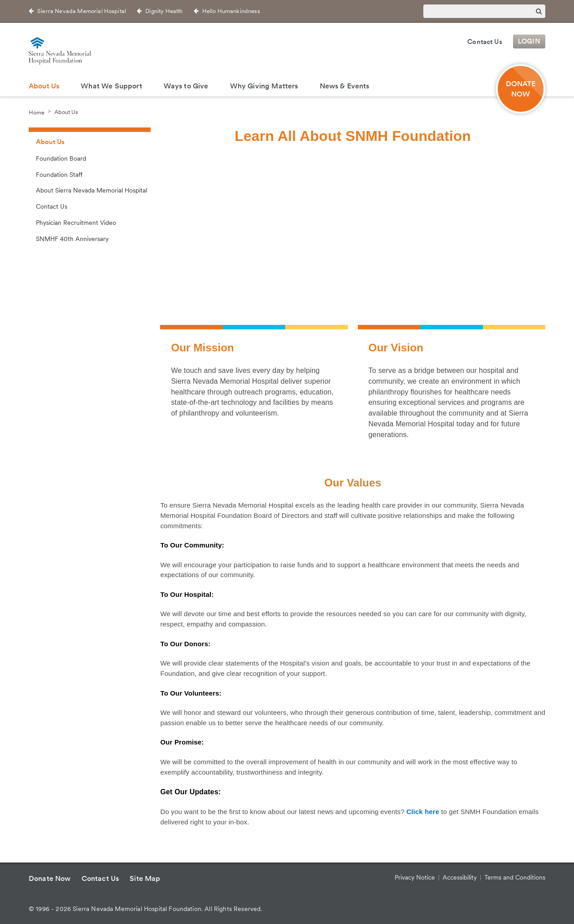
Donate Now (521, 89)
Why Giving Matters (264, 86)
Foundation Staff (59, 175)
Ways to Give (186, 86)
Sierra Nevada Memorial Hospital (82, 11)
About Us (44, 86)
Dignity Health (164, 11)
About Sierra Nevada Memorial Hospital (91, 190)
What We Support (111, 86)
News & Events (345, 86)
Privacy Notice (415, 877)
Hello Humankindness (231, 11)
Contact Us (485, 42)
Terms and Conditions (515, 877)
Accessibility (460, 877)
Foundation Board (61, 158)
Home (37, 112)
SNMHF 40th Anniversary (72, 239)
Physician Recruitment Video (76, 223)
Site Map (145, 878)
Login (529, 42)
